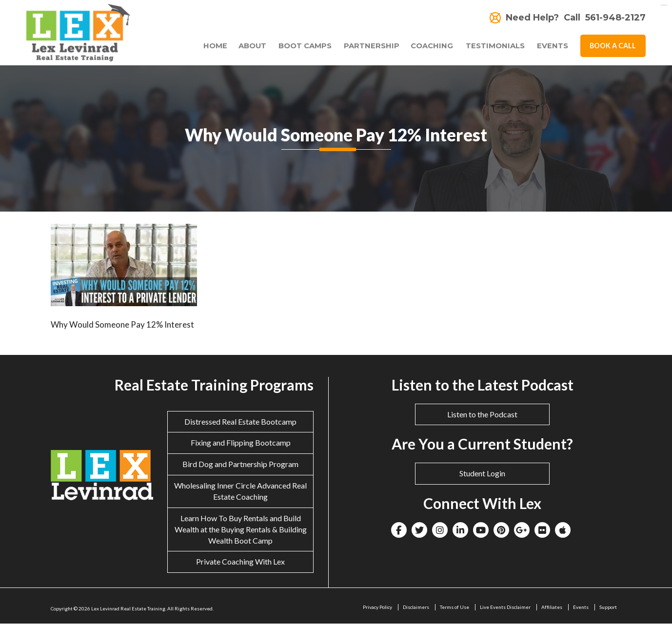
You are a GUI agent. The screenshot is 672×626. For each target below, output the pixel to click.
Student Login (482, 476)
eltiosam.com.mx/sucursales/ (664, 5)
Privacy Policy (377, 609)
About (241, 48)
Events (553, 48)
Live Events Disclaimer (505, 609)
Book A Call (613, 47)
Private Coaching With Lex (240, 564)
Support (608, 609)
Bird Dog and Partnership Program (240, 466)
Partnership (366, 48)
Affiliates (552, 609)
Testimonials (492, 48)
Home (204, 48)
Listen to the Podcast (482, 416)
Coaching (426, 48)
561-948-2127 (615, 18)
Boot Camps (297, 48)
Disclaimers (416, 609)
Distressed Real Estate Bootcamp (240, 423)
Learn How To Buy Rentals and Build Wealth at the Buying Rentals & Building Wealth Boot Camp (241, 531)
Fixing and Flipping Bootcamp (241, 445)
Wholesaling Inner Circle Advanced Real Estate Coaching (240, 493)
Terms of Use (455, 609)
